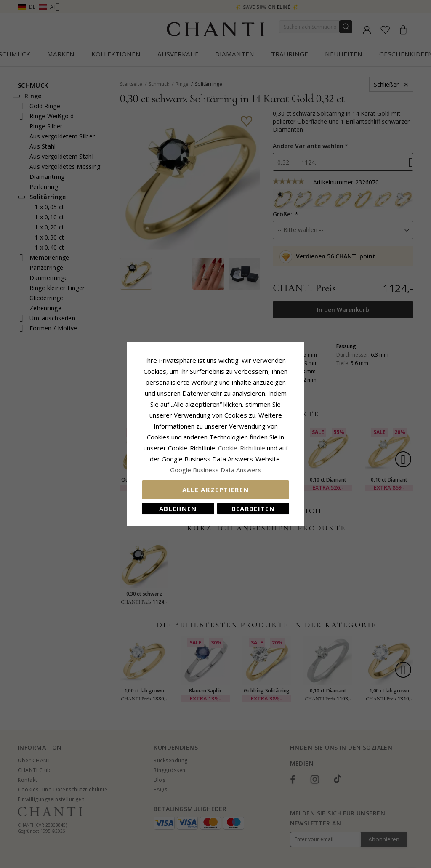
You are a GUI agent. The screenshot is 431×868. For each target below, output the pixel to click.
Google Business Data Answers (216, 470)
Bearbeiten (253, 509)
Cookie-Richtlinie (242, 448)
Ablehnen (178, 509)
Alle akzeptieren (216, 490)
